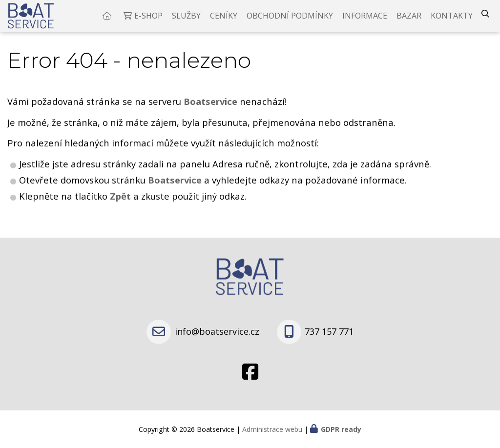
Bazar (409, 20)
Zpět (120, 203)
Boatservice (176, 187)
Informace (365, 20)
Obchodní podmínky (290, 20)
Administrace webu (272, 429)
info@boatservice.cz (217, 331)
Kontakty (452, 20)
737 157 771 (329, 331)
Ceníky (224, 20)
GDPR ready (341, 429)
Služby (186, 20)
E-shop (148, 20)
